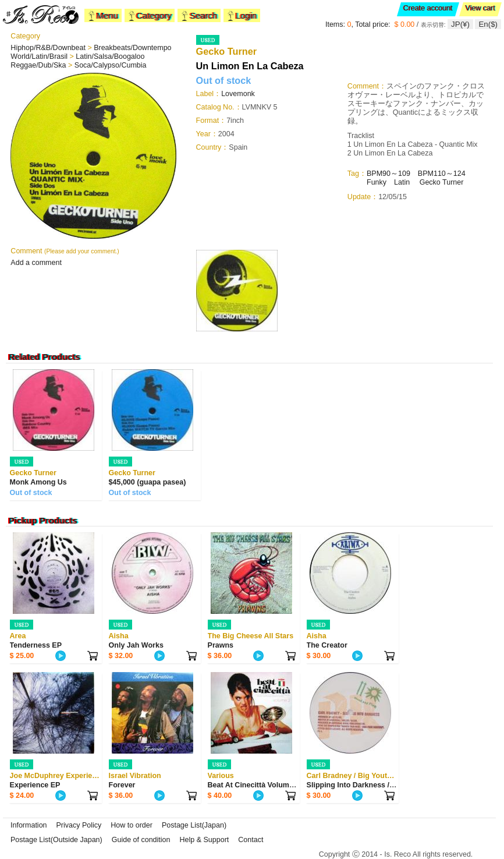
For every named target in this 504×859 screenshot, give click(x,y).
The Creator (327, 645)
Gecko (431, 182)
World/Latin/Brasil (40, 56)
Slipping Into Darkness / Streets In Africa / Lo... (387, 785)
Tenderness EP (36, 645)
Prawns (221, 645)
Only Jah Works (136, 645)
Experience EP (35, 785)
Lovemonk (238, 94)
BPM (375, 174)
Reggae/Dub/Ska (39, 65)
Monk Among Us (38, 482)
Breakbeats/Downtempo (132, 48)
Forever (122, 785)
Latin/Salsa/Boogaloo (110, 56)
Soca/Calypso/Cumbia (111, 65)
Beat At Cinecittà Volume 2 (254, 785)
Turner (453, 182)
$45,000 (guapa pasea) (148, 482)
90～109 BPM (408, 174)
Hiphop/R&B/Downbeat (49, 48)
